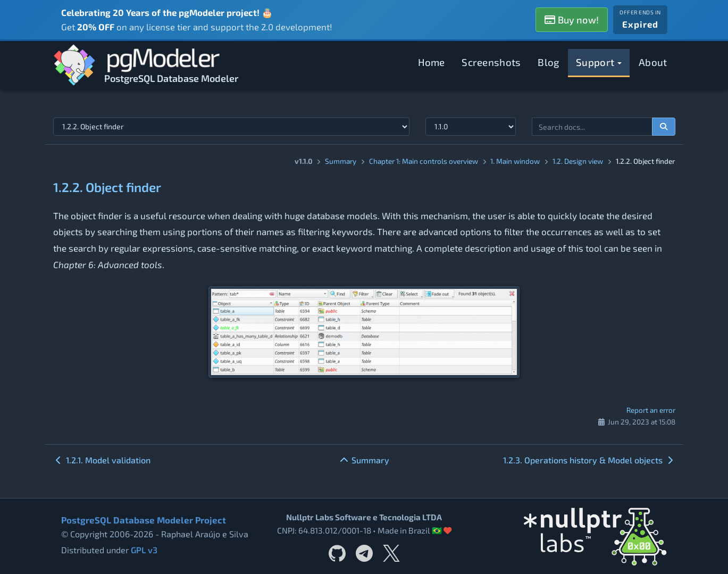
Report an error (651, 410)
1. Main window (515, 161)
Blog (548, 62)
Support (599, 62)
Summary (341, 161)
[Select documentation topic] (231, 127)
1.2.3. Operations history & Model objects (589, 460)
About (653, 62)
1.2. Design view (578, 161)
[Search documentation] (664, 127)
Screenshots (491, 62)
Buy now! (572, 20)
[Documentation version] (471, 127)
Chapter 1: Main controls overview (424, 161)
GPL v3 (144, 550)
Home (432, 62)
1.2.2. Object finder (107, 187)
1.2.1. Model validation (102, 460)
